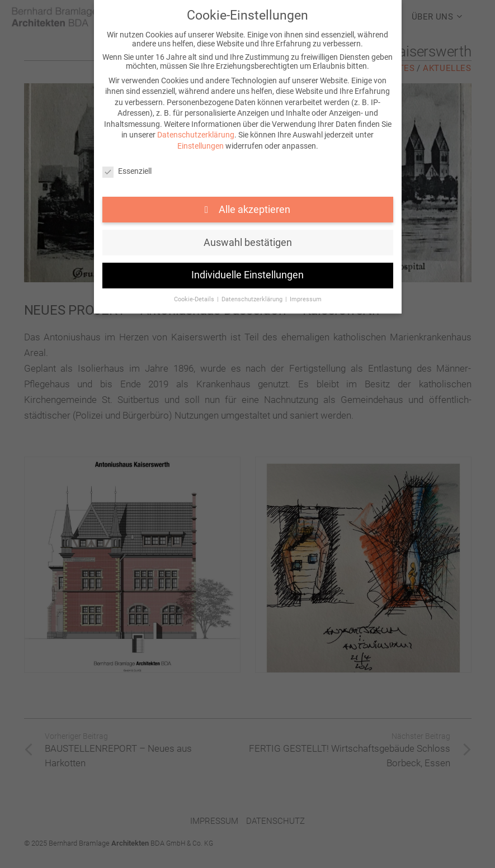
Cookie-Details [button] (195, 299)
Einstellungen (201, 146)
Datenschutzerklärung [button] (253, 299)
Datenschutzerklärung (196, 135)
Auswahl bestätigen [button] (248, 243)
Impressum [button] (306, 299)
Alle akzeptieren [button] (253, 210)
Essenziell (127, 171)
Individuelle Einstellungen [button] (247, 275)
